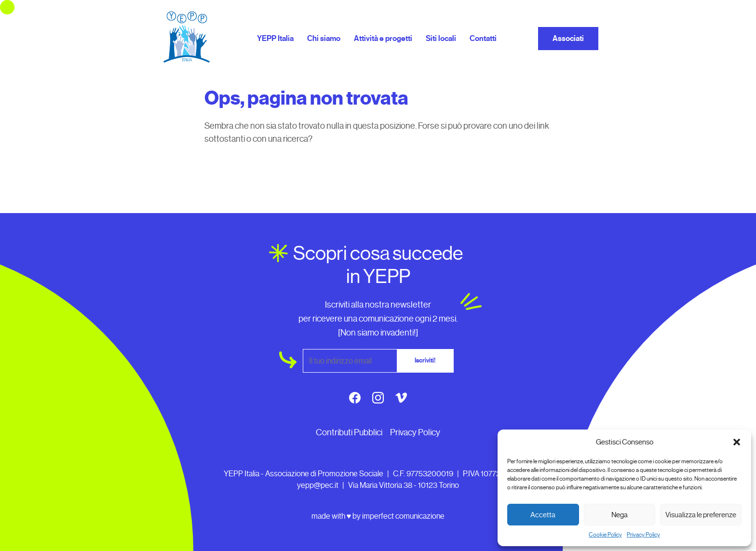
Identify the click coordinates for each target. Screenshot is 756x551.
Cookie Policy (605, 535)
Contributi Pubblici (349, 432)
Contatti (483, 39)
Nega (620, 515)
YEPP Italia (275, 39)
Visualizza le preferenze (701, 515)
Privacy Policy (643, 535)
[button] (737, 442)
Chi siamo (324, 39)
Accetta (543, 515)
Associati (568, 39)
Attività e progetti (383, 39)
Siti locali (441, 39)
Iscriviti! (425, 361)
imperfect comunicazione (403, 516)
